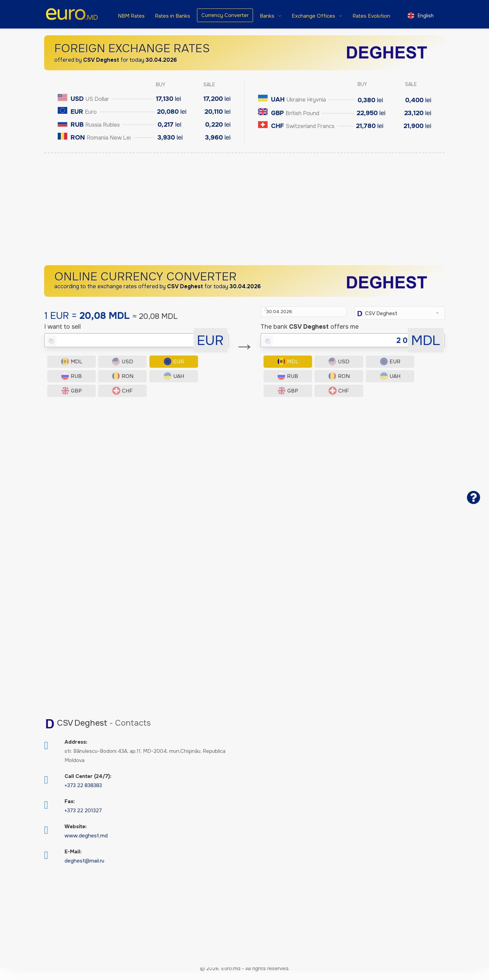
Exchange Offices (314, 16)
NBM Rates (131, 16)
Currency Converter (225, 15)
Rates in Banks (173, 16)
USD (114, 381)
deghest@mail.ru (84, 870)
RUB (204, 381)
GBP (159, 399)
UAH (114, 399)
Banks (268, 16)
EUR (159, 381)
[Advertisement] (244, 211)
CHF (204, 399)
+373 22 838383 (83, 795)
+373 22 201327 (83, 820)
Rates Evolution (371, 16)
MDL (68, 381)
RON (68, 399)
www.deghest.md (86, 845)
